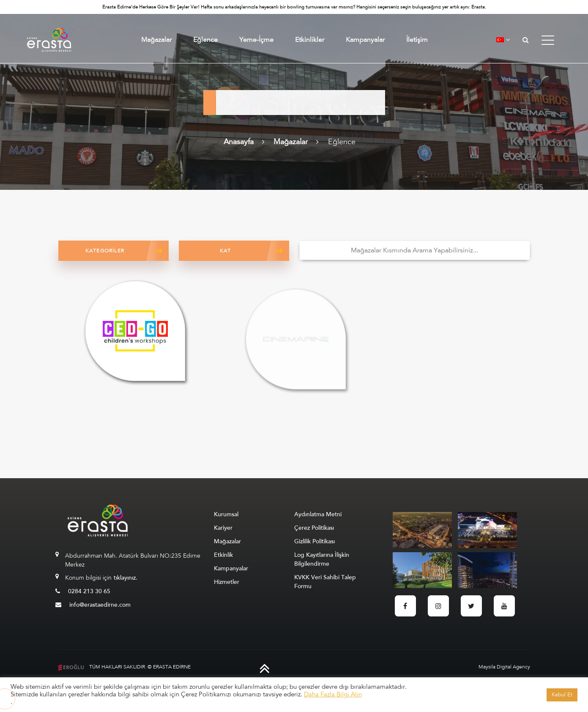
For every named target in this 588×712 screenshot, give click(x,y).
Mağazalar (156, 40)
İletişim (417, 40)
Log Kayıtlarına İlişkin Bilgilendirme (322, 559)
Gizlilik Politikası (315, 541)
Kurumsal (226, 514)
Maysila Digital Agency (504, 667)
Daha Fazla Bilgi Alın (333, 694)
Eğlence (205, 40)
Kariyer (223, 528)
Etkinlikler (310, 40)
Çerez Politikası (314, 528)
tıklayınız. (126, 578)
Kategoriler (105, 251)
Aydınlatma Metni (318, 514)
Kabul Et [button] (562, 695)
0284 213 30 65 (83, 591)
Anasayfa (239, 142)
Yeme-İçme (256, 40)
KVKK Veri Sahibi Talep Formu (325, 582)
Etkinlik (223, 555)
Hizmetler (227, 582)
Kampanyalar (365, 40)
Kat (226, 251)
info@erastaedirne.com (93, 605)
